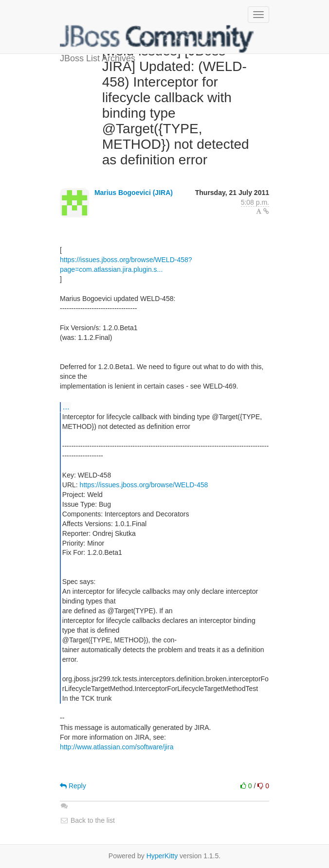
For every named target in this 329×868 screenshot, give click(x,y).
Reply (73, 786)
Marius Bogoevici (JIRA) (134, 193)
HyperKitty (162, 856)
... (66, 407)
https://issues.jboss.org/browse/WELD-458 (144, 485)
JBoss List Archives (157, 39)
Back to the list (87, 820)
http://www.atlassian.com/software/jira (117, 747)
